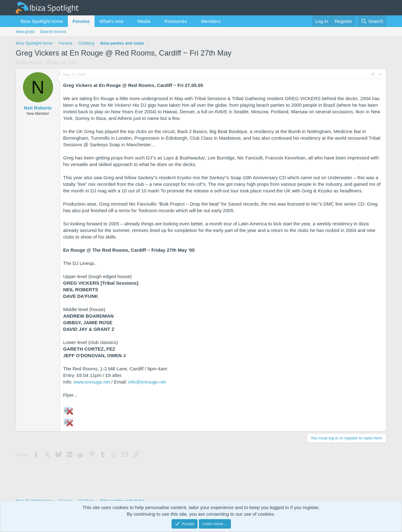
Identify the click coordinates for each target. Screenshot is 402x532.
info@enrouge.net (147, 382)
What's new (111, 21)
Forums (81, 21)
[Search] (372, 21)
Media (144, 21)
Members (211, 21)
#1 (381, 75)
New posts (25, 32)
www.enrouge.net (92, 382)
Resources (176, 21)
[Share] (372, 75)
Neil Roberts (32, 63)
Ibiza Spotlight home (42, 21)
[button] (128, 21)
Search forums (53, 32)
